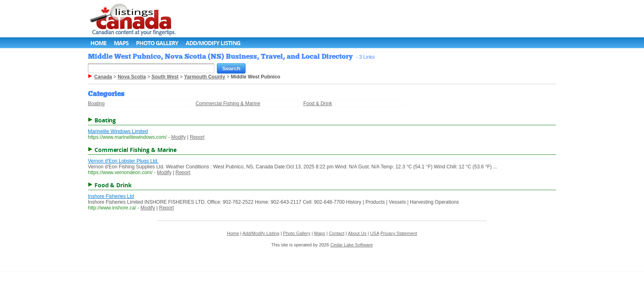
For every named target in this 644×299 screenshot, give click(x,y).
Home (98, 43)
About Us (357, 233)
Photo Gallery (157, 43)
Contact (337, 233)
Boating (96, 103)
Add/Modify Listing (213, 43)
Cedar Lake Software (351, 245)
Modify (178, 137)
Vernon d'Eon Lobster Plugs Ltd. (123, 161)
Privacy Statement (399, 233)
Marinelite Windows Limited (118, 131)
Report (197, 137)
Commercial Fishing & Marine (228, 103)
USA (375, 233)
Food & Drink (317, 103)
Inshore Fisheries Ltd (111, 196)
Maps (121, 43)
